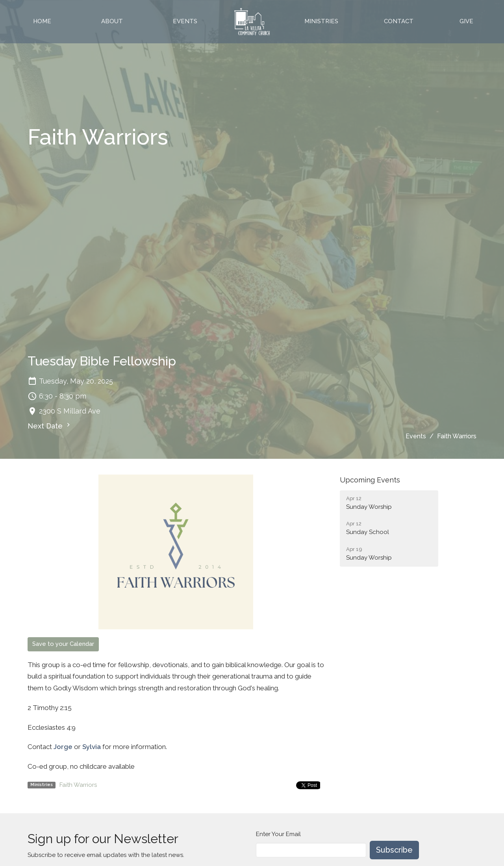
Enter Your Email (278, 834)
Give (466, 21)
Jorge (63, 747)
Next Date (50, 426)
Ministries (321, 21)
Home (42, 21)
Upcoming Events (370, 480)
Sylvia (92, 747)
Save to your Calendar (63, 644)
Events (185, 21)
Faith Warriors (78, 785)
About (112, 21)
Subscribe (394, 850)
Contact (399, 21)
